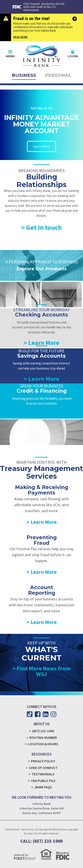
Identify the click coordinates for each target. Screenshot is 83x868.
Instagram (54, 714)
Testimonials (43, 774)
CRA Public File (43, 781)
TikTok (30, 714)
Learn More (41, 146)
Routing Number (43, 737)
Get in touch (44, 227)
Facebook (38, 714)
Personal (58, 75)
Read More (20, 37)
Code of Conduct (43, 768)
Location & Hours (43, 744)
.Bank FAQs (43, 787)
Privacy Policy (43, 761)
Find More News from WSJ (44, 671)
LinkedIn (46, 714)
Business (24, 75)
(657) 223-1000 (43, 731)
